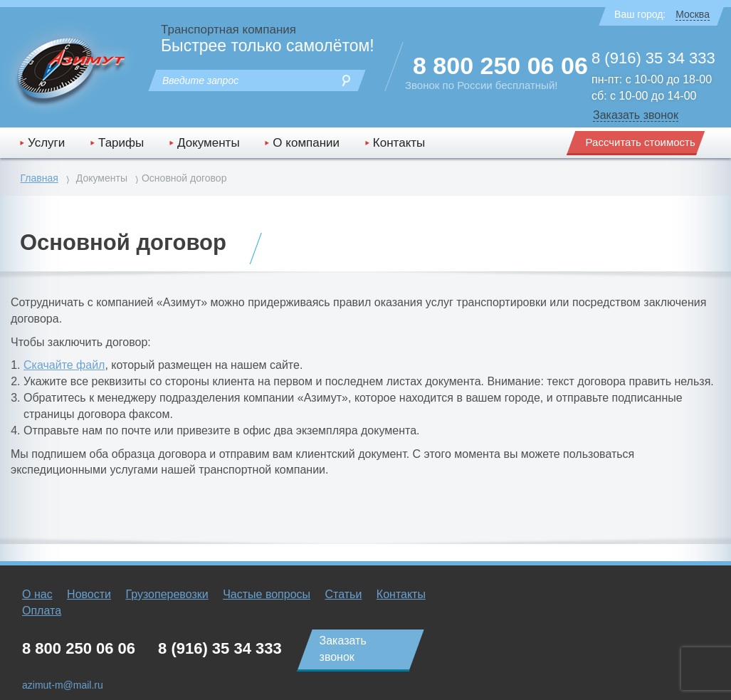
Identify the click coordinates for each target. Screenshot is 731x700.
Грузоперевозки (167, 594)
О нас (37, 594)
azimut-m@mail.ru (63, 685)
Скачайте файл (64, 365)
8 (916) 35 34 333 (653, 58)
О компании (306, 143)
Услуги (46, 143)
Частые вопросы (267, 594)
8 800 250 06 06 (500, 66)
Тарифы (121, 143)
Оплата (42, 611)
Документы (209, 143)
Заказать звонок (636, 115)
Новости (89, 594)
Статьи (344, 594)
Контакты (399, 143)
